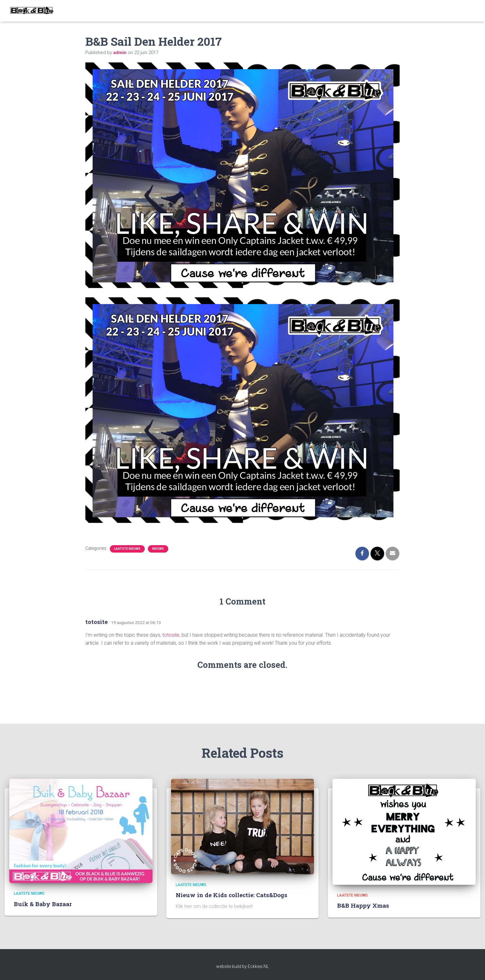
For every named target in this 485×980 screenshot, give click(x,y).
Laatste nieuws (127, 549)
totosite (97, 622)
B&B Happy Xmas (363, 905)
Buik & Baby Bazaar (43, 904)
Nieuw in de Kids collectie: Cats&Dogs (232, 895)
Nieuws (158, 549)
